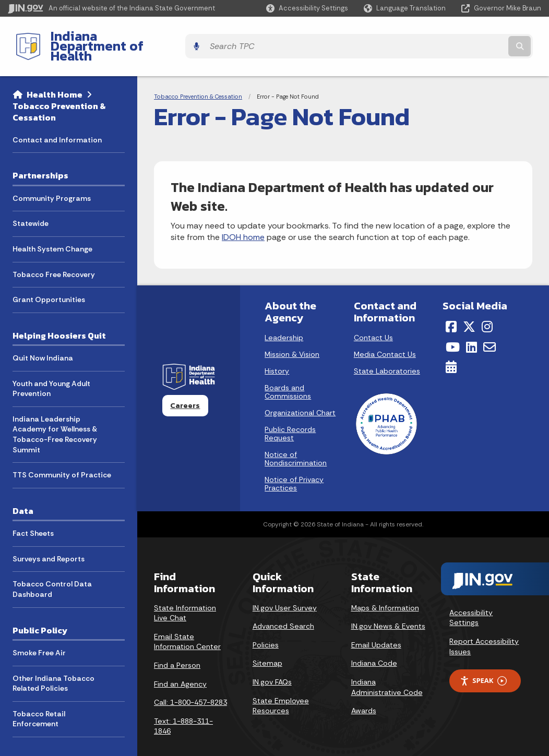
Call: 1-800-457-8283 (190, 685)
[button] (307, 8)
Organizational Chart (300, 395)
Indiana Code (374, 645)
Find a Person (177, 647)
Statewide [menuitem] (31, 206)
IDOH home (243, 219)
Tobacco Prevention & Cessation (59, 94)
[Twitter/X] (469, 309)
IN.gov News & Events (388, 608)
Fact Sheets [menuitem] (33, 515)
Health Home (55, 76)
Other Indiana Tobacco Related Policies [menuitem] (53, 665)
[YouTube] (453, 329)
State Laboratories (387, 353)
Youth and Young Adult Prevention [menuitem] (51, 370)
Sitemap (267, 645)
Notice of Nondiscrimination (296, 441)
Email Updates (376, 627)
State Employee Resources (281, 688)
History (277, 353)
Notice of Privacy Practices (294, 466)
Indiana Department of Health (134, 37)
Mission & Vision (292, 337)
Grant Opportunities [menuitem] (49, 282)
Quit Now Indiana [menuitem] (43, 340)
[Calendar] (451, 349)
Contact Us (373, 320)
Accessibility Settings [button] (471, 599)
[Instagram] (487, 309)
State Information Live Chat (185, 595)
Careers (185, 388)
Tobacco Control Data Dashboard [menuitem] (52, 571)
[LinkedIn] (472, 329)
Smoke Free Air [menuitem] (39, 634)
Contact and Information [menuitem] (57, 122)
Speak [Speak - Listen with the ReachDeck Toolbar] (483, 663)
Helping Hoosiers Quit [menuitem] (59, 317)
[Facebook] (451, 309)
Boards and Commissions (288, 374)
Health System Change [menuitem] (52, 231)
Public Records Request (290, 416)
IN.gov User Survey (285, 590)
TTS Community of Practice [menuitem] (62, 457)
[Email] (490, 329)
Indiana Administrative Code (387, 669)
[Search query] (476, 37)
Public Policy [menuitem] (40, 612)
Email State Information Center (187, 623)
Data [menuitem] (23, 493)
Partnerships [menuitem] (40, 158)
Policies (266, 627)
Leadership (284, 320)
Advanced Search (283, 608)
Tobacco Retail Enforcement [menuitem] (39, 701)
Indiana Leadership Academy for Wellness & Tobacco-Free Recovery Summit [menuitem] (55, 416)
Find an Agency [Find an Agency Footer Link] (180, 666)
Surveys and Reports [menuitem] (49, 541)
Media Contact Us (385, 337)
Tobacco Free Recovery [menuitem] (54, 256)
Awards (364, 693)
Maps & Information (385, 590)
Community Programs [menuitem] (52, 180)
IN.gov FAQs (272, 664)
